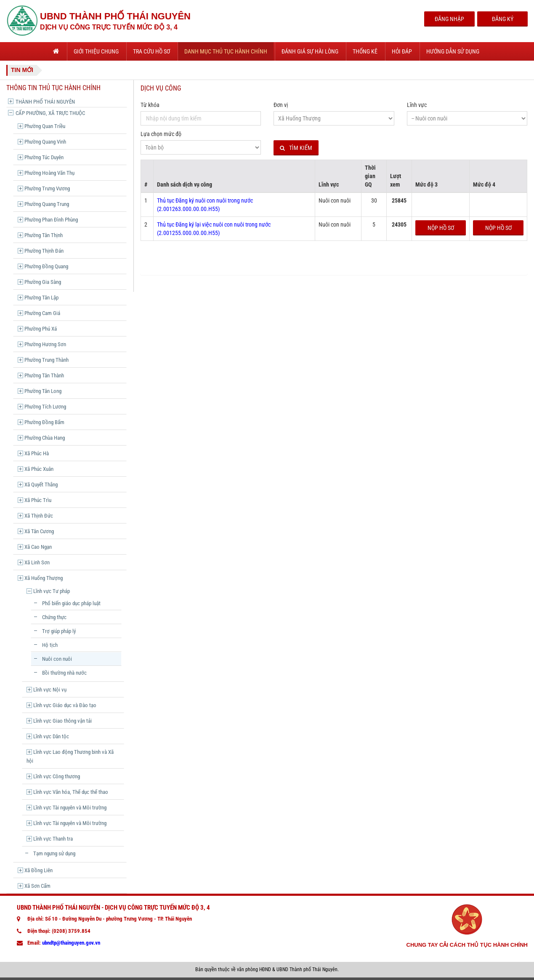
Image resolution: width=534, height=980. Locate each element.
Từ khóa (150, 105)
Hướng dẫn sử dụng (453, 51)
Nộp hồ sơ (441, 228)
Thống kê (365, 51)
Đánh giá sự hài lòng (310, 51)
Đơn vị (281, 105)
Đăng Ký (503, 19)
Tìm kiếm (296, 148)
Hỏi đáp (402, 51)
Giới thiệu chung (96, 51)
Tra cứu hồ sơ (151, 51)
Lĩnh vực (417, 105)
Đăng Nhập (449, 19)
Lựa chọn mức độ (161, 134)
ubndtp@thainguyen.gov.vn (71, 943)
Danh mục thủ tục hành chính (226, 51)
